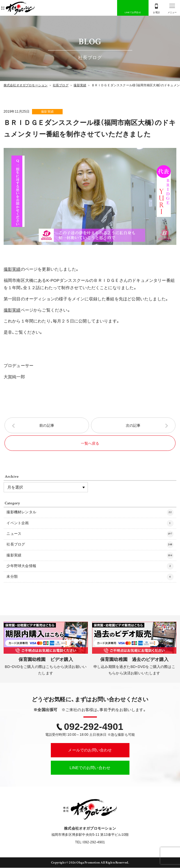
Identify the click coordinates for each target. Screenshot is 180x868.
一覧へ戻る (90, 443)
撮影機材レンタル (90, 513)
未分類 (90, 577)
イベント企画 (90, 524)
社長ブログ (90, 545)
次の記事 (133, 425)
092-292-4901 (94, 727)
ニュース (90, 534)
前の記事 (47, 425)
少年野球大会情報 (90, 567)
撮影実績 (48, 112)
